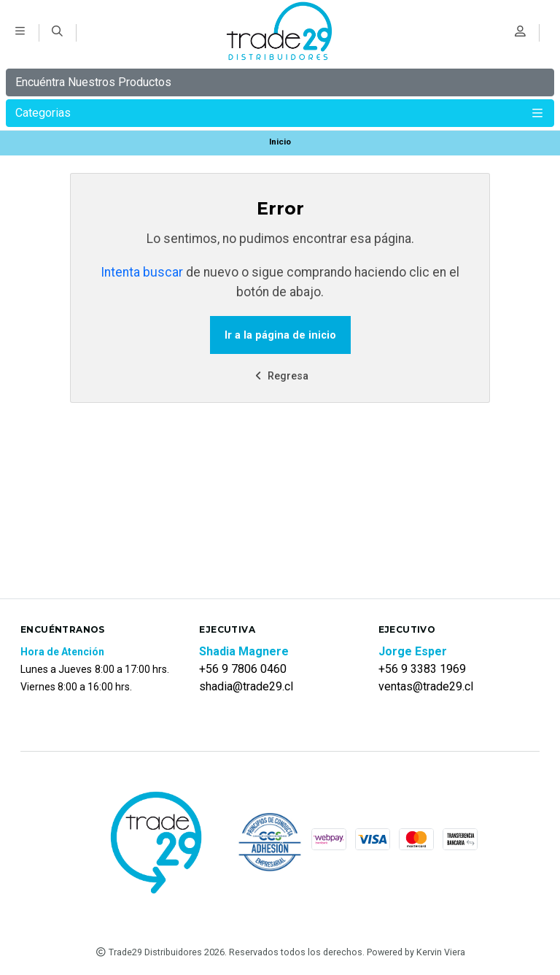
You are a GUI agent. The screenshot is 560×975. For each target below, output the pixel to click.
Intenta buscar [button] (142, 272)
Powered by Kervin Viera (416, 952)
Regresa (280, 376)
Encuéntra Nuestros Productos (93, 82)
